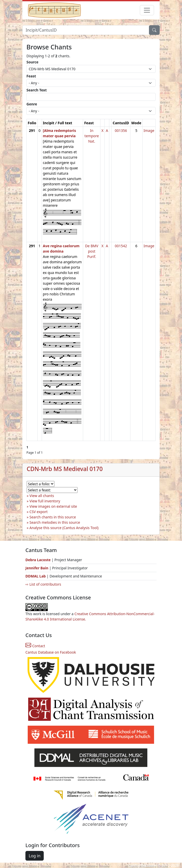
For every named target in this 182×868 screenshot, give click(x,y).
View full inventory (45, 501)
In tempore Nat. (92, 136)
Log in (35, 856)
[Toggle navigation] (147, 10)
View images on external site (53, 506)
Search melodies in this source (55, 522)
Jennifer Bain (37, 568)
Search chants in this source (53, 517)
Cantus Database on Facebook (51, 652)
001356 (121, 130)
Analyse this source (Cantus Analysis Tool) (64, 528)
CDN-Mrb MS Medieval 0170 (65, 469)
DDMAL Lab (36, 576)
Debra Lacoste (38, 560)
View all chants (42, 496)
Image (149, 130)
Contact (35, 646)
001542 (121, 246)
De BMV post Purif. (92, 251)
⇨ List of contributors (43, 584)
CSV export (39, 512)
